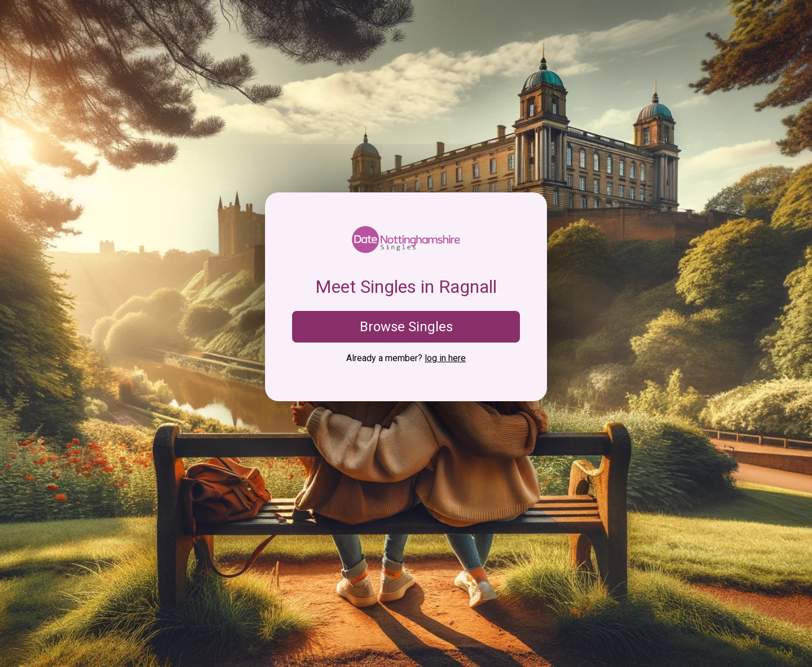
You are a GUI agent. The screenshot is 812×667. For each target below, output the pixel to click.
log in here (445, 358)
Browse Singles (406, 327)
